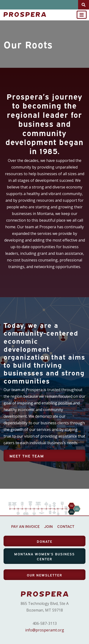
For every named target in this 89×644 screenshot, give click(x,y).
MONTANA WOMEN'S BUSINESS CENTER (44, 556)
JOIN (48, 526)
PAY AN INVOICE (25, 526)
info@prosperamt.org (45, 630)
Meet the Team (27, 456)
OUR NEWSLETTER (44, 575)
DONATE (45, 541)
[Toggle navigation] (82, 15)
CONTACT (66, 526)
